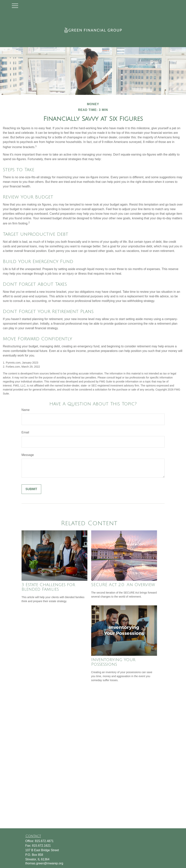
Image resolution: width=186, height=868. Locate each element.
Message (28, 455)
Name (26, 410)
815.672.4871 (44, 841)
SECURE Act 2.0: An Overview (123, 585)
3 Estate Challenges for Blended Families (48, 587)
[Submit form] (31, 489)
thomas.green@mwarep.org (44, 863)
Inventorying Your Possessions (113, 662)
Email (25, 432)
